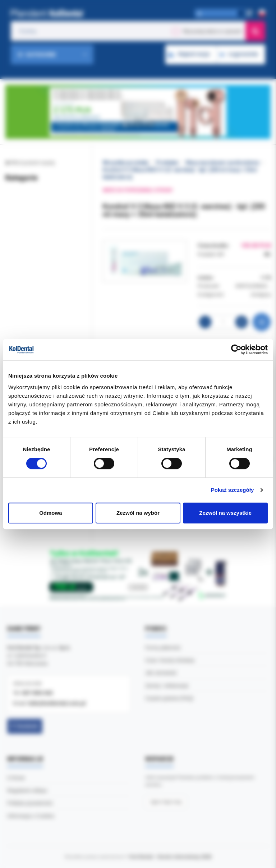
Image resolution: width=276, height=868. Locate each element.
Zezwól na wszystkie (225, 513)
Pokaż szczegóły (233, 490)
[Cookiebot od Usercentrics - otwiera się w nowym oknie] (236, 350)
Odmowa (50, 513)
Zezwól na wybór (138, 513)
